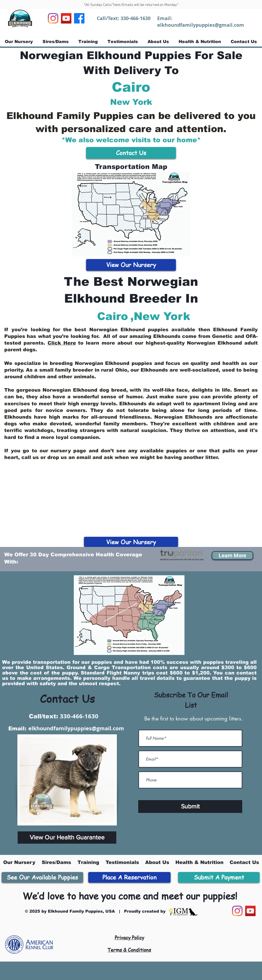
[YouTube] (66, 18)
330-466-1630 (136, 18)
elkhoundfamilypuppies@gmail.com (201, 25)
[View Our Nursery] (131, 265)
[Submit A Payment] (219, 877)
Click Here (62, 343)
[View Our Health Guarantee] (67, 838)
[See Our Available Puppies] (42, 877)
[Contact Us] (131, 153)
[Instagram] (53, 18)
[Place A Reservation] (129, 877)
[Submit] (190, 807)
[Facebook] (79, 18)
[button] (232, 555)
